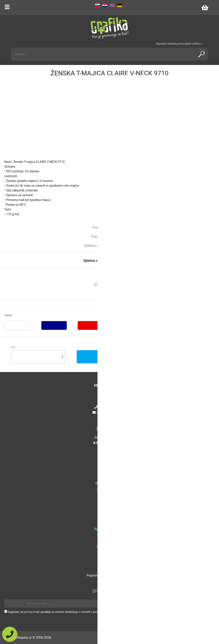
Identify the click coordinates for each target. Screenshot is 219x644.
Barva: (9, 315)
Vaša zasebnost (108, 490)
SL (97, 5)
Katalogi (108, 554)
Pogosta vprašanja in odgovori (109, 575)
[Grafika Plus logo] (110, 28)
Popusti (108, 540)
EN (112, 5)
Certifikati (108, 568)
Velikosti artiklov (109, 547)
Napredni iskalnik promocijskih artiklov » (179, 44)
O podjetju (109, 469)
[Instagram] (107, 418)
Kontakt (109, 476)
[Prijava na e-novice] (208, 604)
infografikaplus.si (110, 413)
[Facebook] (102, 418)
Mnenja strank (108, 561)
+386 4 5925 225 (110, 407)
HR (105, 5)
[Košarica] (205, 8)
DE (120, 5)
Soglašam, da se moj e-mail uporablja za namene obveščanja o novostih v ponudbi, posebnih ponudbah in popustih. (74, 612)
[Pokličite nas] (10, 634)
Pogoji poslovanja (108, 483)
